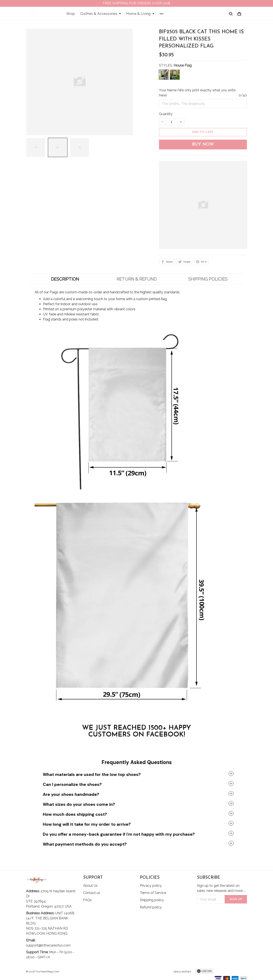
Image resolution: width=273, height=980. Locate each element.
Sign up (236, 899)
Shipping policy (152, 900)
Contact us (92, 893)
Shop (71, 14)
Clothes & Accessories (101, 14)
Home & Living (140, 14)
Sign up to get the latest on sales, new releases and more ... (221, 888)
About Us (90, 886)
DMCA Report (182, 972)
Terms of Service (153, 893)
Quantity (166, 114)
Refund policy (151, 907)
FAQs (87, 900)
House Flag (183, 65)
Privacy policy (151, 886)
